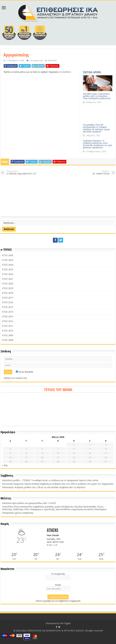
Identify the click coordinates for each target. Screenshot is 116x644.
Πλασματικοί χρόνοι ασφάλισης (18, 513)
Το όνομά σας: (58, 574)
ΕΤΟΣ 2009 (8, 335)
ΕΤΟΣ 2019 (8, 288)
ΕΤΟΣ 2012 (8, 321)
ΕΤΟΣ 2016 (8, 302)
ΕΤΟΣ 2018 (8, 293)
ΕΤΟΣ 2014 (8, 312)
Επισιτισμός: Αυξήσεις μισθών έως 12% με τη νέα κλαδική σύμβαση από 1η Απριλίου (44, 487)
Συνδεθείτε (65, 72)
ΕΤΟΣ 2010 (8, 331)
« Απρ (5, 465)
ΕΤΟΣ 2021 (8, 279)
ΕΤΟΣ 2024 (8, 265)
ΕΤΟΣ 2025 (8, 260)
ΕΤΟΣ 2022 (8, 274)
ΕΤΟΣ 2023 (8, 269)
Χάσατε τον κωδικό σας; (15, 378)
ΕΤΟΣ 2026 (8, 255)
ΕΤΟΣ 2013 (8, 316)
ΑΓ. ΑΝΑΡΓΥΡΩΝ (94, 172)
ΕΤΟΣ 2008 (8, 340)
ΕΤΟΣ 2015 (8, 307)
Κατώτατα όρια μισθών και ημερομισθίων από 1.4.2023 (29, 503)
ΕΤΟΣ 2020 (8, 284)
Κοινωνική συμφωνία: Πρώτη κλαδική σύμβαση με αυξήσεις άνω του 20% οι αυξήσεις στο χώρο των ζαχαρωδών (58, 484)
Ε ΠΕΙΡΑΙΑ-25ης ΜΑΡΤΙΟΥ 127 (22, 172)
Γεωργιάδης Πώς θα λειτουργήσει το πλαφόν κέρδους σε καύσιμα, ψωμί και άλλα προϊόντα (96, 128)
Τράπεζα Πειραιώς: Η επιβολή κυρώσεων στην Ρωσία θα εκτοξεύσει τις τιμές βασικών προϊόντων (98, 144)
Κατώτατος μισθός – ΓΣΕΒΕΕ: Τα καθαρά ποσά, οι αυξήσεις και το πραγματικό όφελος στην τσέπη (50, 480)
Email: (58, 585)
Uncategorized (36, 60)
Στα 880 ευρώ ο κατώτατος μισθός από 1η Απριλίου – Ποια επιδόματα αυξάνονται (97, 96)
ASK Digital (65, 623)
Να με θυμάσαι (24, 372)
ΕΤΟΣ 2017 (8, 298)
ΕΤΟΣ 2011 (8, 326)
